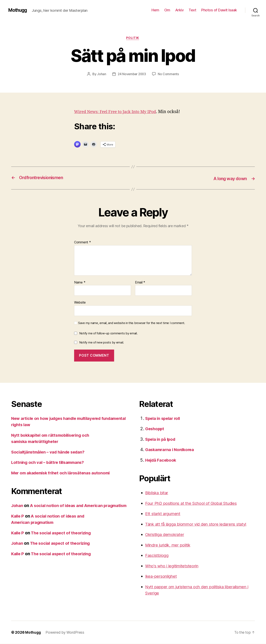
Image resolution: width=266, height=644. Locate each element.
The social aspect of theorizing (63, 539)
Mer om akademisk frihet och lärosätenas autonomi (63, 473)
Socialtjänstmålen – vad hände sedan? (50, 452)
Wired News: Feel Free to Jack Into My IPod (118, 112)
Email (140, 283)
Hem (155, 10)
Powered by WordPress (65, 633)
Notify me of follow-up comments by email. (108, 333)
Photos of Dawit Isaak (219, 10)
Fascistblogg (158, 556)
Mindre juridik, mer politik (170, 545)
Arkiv (179, 10)
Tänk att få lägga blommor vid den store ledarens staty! (200, 524)
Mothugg (18, 10)
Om (167, 10)
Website (80, 303)
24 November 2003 (132, 74)
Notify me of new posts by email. (102, 343)
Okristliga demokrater (166, 535)
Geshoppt (155, 429)
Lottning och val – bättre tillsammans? (49, 463)
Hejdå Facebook (162, 460)
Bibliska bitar (158, 493)
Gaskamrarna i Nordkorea (171, 450)
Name (80, 283)
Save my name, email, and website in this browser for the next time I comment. (132, 323)
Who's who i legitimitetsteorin (174, 566)
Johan (101, 74)
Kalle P (18, 523)
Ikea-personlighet (163, 576)
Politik (133, 38)
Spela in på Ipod (161, 439)
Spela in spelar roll (164, 419)
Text (192, 10)
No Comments (169, 74)
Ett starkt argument (164, 514)
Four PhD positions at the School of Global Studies (194, 503)
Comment (83, 243)
